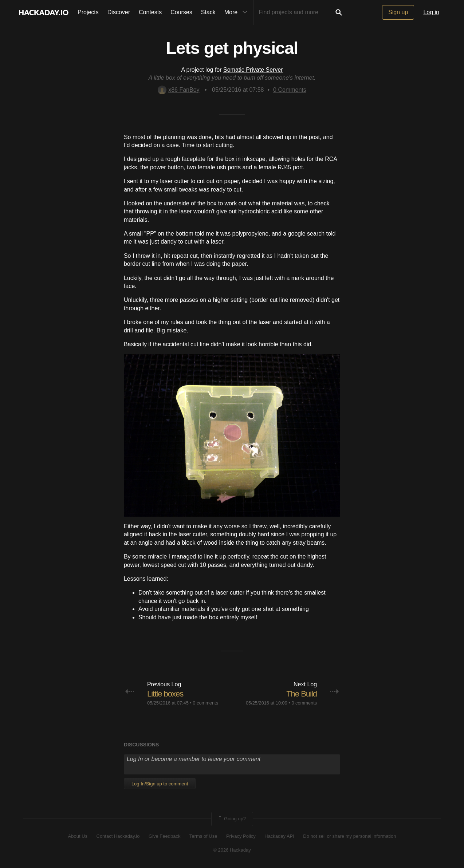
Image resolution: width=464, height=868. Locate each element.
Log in (431, 12)
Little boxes (165, 694)
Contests (150, 12)
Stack (208, 12)
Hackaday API (279, 836)
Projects (88, 12)
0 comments (205, 703)
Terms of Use (203, 836)
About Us (78, 836)
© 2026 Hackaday (232, 850)
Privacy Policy (241, 836)
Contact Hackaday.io (118, 836)
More (237, 12)
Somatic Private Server (253, 70)
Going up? (232, 819)
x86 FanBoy (178, 90)
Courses (181, 12)
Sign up (398, 12)
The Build (302, 694)
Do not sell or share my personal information (349, 836)
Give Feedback (164, 836)
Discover (119, 12)
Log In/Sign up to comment (160, 784)
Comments (290, 90)
